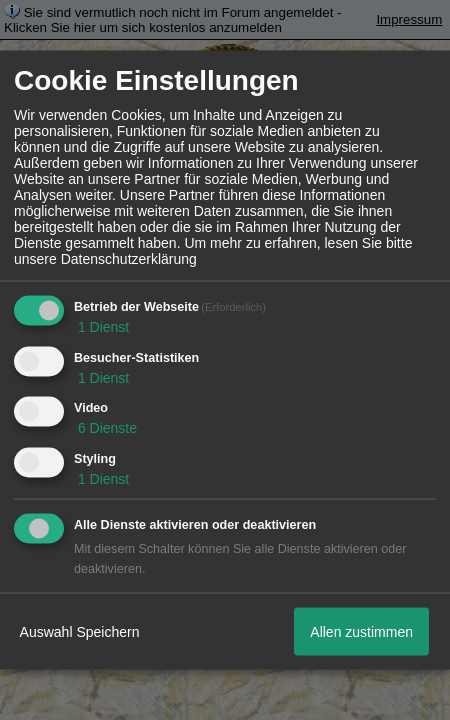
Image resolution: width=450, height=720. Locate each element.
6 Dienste (105, 428)
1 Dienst (101, 326)
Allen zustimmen (361, 631)
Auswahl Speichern (80, 631)
